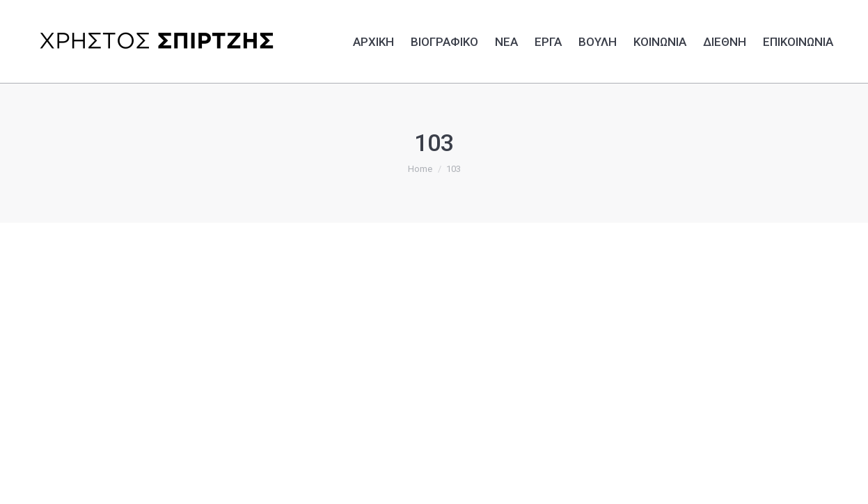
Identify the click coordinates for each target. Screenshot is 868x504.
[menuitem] (373, 40)
